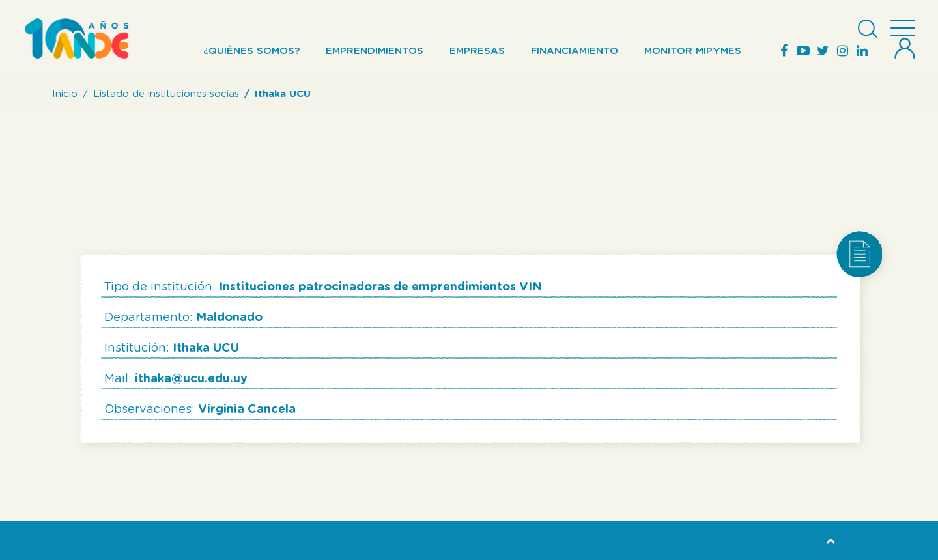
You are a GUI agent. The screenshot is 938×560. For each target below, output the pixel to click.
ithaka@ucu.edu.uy (191, 379)
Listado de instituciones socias (166, 94)
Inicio (65, 94)
